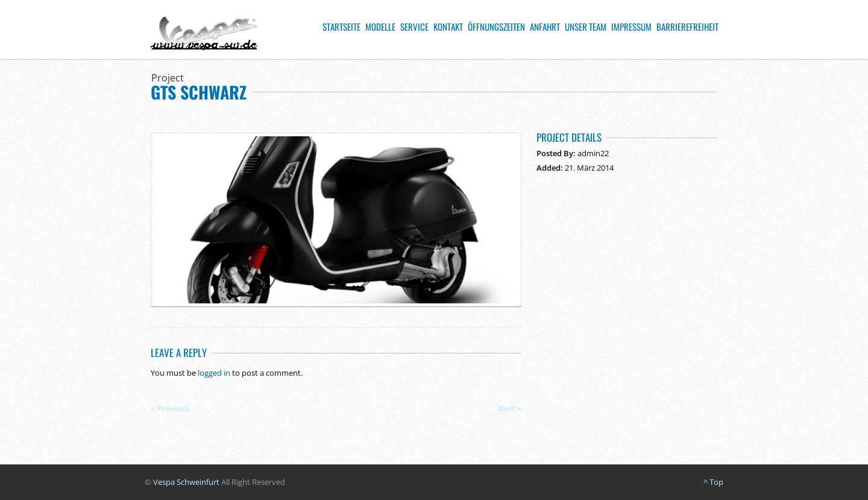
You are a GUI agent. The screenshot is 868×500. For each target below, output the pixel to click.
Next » (510, 408)
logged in (214, 373)
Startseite (341, 27)
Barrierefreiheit (687, 27)
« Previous (170, 408)
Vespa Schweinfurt (186, 482)
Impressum (631, 27)
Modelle (380, 27)
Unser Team (586, 27)
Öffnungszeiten (496, 27)
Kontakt (448, 27)
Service (414, 27)
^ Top (713, 482)
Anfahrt (545, 27)
